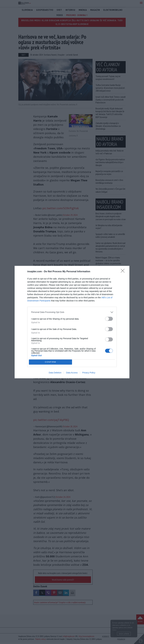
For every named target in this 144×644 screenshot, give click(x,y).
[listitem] (72, 312)
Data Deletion (55, 373)
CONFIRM (50, 362)
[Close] (124, 272)
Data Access (72, 373)
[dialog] (72, 322)
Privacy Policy (89, 373)
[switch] (109, 319)
